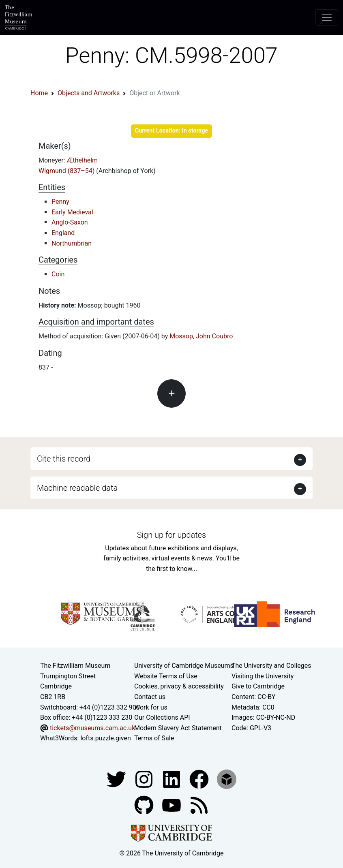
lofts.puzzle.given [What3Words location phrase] (105, 738)
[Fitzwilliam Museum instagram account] (145, 779)
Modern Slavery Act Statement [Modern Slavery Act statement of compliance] (178, 728)
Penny (60, 202)
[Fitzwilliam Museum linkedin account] (200, 779)
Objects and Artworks (89, 93)
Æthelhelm (83, 160)
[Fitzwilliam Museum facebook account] (172, 779)
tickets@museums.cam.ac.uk (92, 728)
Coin (58, 274)
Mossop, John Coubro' (202, 336)
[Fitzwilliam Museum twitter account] (117, 779)
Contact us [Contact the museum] (150, 697)
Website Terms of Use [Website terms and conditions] (166, 676)
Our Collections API (162, 717)
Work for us (151, 707)
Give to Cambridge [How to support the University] (258, 686)
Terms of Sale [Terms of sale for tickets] (154, 738)
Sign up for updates (171, 535)
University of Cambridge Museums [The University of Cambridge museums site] (184, 666)
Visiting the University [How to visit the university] (263, 676)
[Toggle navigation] (327, 17)
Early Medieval (72, 212)
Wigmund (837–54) (67, 171)
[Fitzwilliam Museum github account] (145, 805)
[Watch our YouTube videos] (172, 805)
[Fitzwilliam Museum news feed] (199, 805)
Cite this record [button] (64, 459)
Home (39, 93)
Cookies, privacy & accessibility (179, 686)
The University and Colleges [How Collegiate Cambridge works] (271, 666)
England (63, 233)
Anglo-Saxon (70, 222)
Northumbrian (72, 243)
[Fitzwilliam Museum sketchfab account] (227, 779)
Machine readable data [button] (77, 488)
